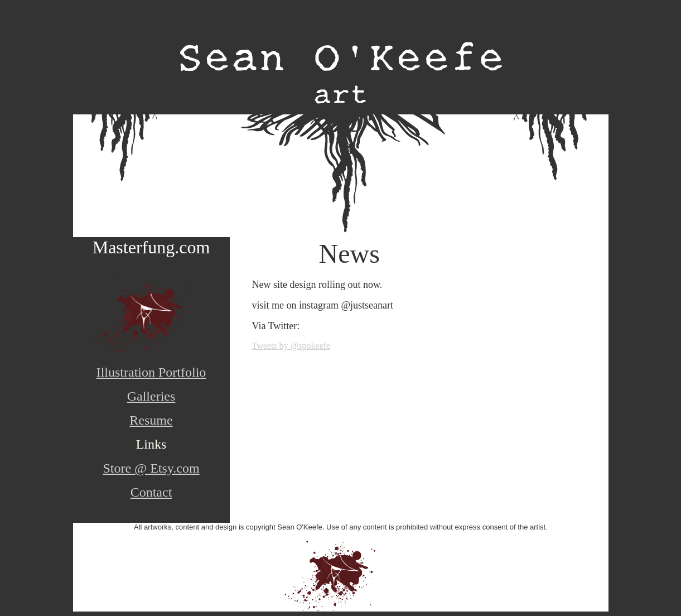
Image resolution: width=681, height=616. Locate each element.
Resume (151, 420)
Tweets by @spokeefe (291, 346)
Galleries (151, 396)
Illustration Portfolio (151, 372)
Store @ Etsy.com (151, 468)
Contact (151, 492)
